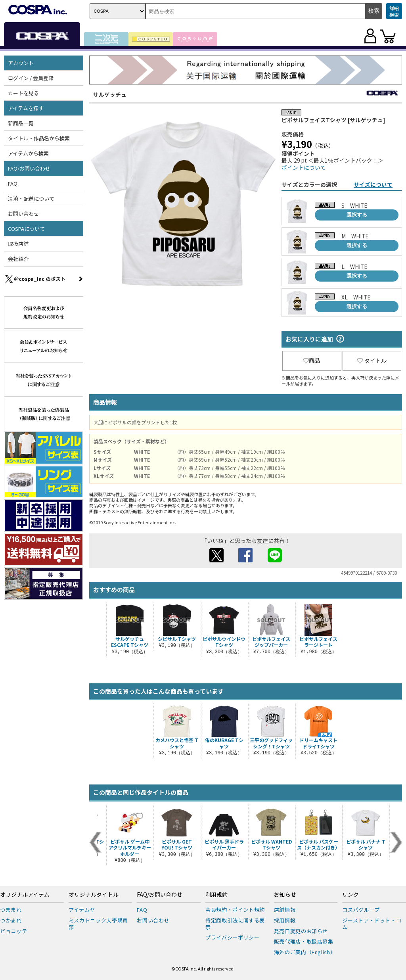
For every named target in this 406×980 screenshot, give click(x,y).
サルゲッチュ (110, 94)
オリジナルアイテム (25, 895)
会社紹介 (18, 259)
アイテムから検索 (28, 153)
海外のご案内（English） (305, 952)
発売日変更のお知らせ (301, 931)
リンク (350, 895)
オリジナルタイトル (94, 895)
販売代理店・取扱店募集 (304, 941)
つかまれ (11, 920)
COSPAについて (26, 229)
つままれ (11, 910)
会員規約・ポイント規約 (235, 910)
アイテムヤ (82, 910)
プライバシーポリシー (233, 937)
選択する (357, 215)
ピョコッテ (13, 931)
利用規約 (216, 895)
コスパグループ (361, 910)
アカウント (21, 63)
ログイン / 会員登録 (31, 78)
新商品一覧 (21, 123)
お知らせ (285, 895)
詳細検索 (394, 11)
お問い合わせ (23, 214)
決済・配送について (31, 198)
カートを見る (23, 93)
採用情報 (285, 920)
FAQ (13, 183)
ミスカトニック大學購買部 (98, 924)
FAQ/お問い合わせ (29, 168)
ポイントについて (304, 167)
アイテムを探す (26, 108)
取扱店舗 (18, 244)
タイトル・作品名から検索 (39, 138)
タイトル (372, 361)
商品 (312, 361)
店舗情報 (285, 910)
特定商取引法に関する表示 (235, 924)
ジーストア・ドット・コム (372, 924)
